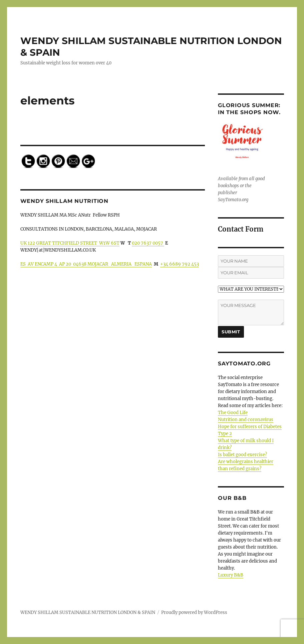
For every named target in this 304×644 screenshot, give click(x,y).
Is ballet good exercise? (242, 455)
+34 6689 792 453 (180, 264)
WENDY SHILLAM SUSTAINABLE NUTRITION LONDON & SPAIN (88, 612)
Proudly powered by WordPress (194, 612)
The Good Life (233, 413)
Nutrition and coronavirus (246, 420)
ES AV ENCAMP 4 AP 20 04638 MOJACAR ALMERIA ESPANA (86, 264)
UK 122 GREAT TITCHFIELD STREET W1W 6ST (70, 243)
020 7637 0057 (148, 243)
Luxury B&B (231, 575)
